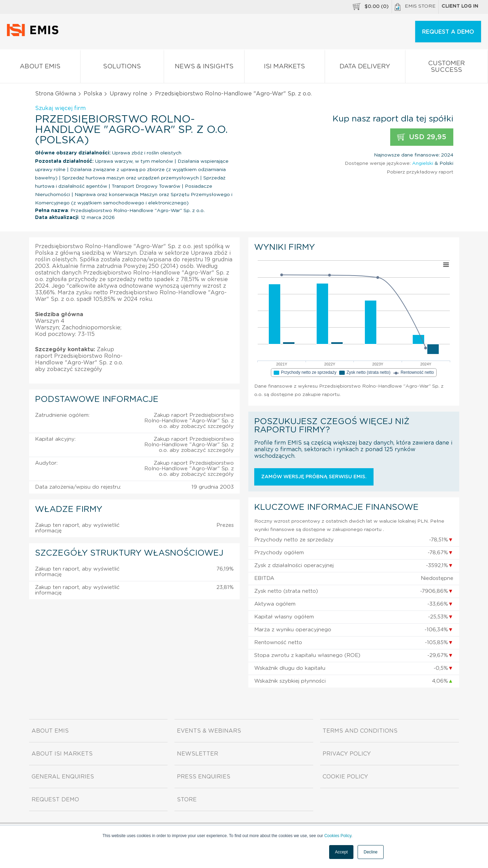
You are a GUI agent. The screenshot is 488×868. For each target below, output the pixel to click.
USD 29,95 (422, 137)
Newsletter (198, 754)
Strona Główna (55, 94)
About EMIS (40, 68)
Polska (93, 94)
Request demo (55, 800)
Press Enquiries (204, 777)
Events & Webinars (209, 731)
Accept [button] (341, 852)
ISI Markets (285, 68)
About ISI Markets (62, 754)
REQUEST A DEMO (448, 32)
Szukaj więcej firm (60, 108)
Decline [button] (370, 852)
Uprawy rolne (129, 94)
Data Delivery (365, 68)
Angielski (423, 163)
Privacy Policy (347, 754)
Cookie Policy (345, 777)
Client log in (460, 6)
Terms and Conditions (360, 731)
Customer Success (447, 68)
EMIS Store (415, 7)
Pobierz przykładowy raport (420, 172)
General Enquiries (63, 777)
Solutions (122, 68)
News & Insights (204, 68)
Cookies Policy (338, 836)
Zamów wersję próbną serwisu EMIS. (314, 477)
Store (187, 800)
